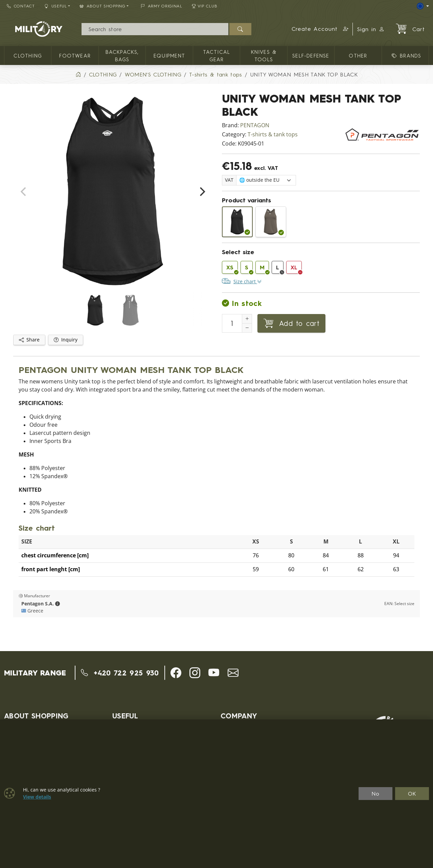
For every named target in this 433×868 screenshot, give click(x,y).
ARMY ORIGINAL (162, 6)
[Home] (78, 74)
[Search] (155, 29)
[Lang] (423, 6)
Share (29, 340)
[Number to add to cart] (232, 323)
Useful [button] (56, 6)
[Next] (202, 192)
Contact (21, 6)
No (375, 794)
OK (412, 794)
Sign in (371, 29)
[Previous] (24, 192)
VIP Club (205, 6)
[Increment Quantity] (247, 319)
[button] (320, 29)
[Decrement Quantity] (247, 328)
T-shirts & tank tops (273, 135)
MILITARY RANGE (35, 673)
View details (37, 797)
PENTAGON (255, 125)
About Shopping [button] (102, 6)
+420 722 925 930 (120, 673)
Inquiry (66, 340)
